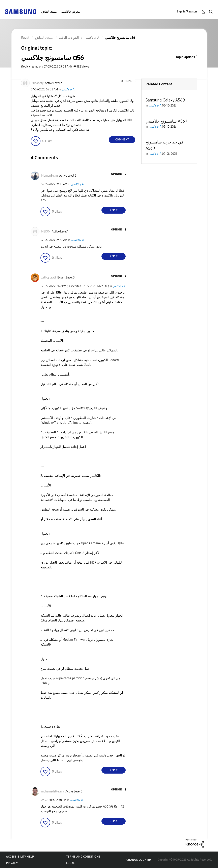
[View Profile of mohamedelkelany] (53, 792)
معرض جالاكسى (70, 12)
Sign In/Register (187, 12)
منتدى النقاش (49, 12)
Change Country (139, 860)
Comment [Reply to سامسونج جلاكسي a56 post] (122, 140)
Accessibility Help (20, 857)
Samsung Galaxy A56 (164, 100)
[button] (128, 81)
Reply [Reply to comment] (114, 210)
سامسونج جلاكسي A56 (165, 121)
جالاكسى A (68, 90)
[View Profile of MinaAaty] (38, 83)
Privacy (12, 863)
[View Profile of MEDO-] (46, 232)
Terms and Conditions (83, 857)
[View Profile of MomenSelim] (50, 176)
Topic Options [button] (185, 57)
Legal (71, 863)
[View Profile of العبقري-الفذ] (49, 278)
